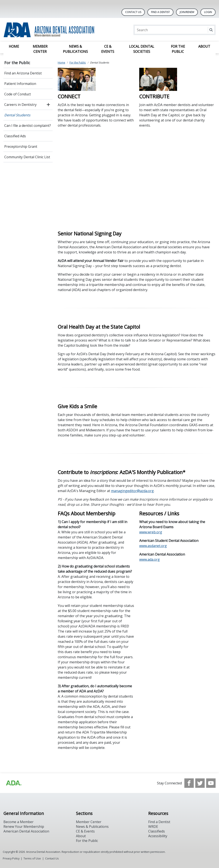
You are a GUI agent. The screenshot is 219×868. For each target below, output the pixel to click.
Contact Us (133, 12)
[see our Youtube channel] (211, 783)
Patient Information (20, 84)
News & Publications (75, 49)
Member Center (40, 49)
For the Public (178, 49)
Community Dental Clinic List (27, 157)
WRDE (153, 827)
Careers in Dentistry (20, 105)
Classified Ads (15, 136)
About (204, 46)
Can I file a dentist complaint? (28, 126)
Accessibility (158, 836)
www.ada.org (149, 559)
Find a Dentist (159, 822)
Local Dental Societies (142, 49)
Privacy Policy (11, 858)
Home (14, 46)
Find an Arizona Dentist (23, 73)
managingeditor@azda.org (132, 491)
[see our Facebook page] (189, 783)
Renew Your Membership (24, 827)
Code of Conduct (18, 94)
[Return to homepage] (59, 30)
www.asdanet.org (153, 546)
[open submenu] (48, 105)
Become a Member (18, 822)
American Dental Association (26, 831)
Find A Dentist (160, 12)
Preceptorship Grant (21, 146)
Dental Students (17, 115)
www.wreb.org (151, 532)
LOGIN (208, 12)
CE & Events (108, 49)
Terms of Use (32, 858)
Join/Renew (187, 12)
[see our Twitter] (200, 783)
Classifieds (157, 831)
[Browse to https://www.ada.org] (13, 783)
